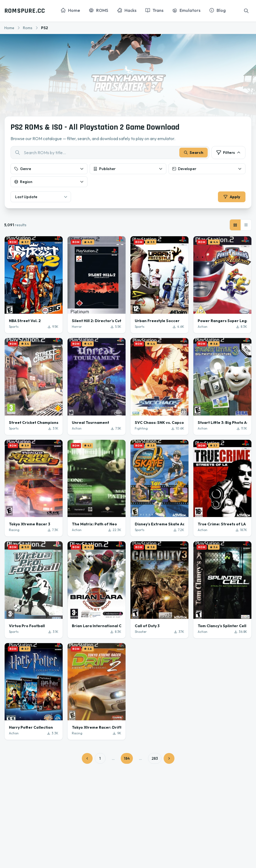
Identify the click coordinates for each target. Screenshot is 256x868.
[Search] (246, 11)
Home (9, 28)
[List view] (246, 226)
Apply (231, 197)
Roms (28, 28)
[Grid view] (235, 226)
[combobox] (110, 153)
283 (155, 759)
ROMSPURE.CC (25, 11)
